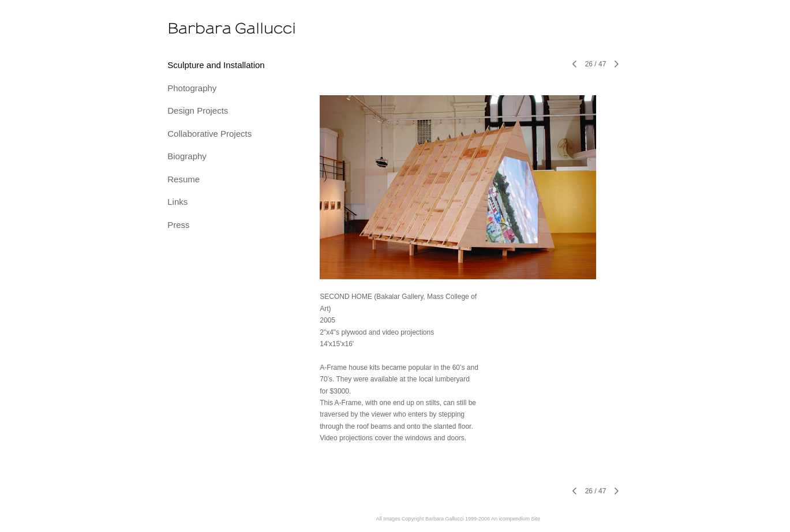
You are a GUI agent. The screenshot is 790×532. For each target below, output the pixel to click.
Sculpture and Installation (216, 65)
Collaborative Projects (209, 134)
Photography (192, 88)
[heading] (196, 29)
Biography (187, 156)
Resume (184, 179)
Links (177, 202)
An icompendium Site (516, 519)
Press (178, 225)
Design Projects (198, 110)
